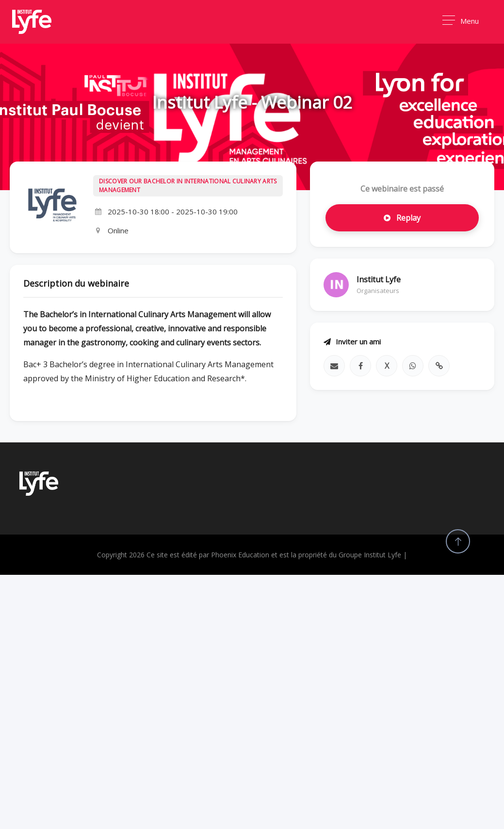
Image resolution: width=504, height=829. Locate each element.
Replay (402, 218)
